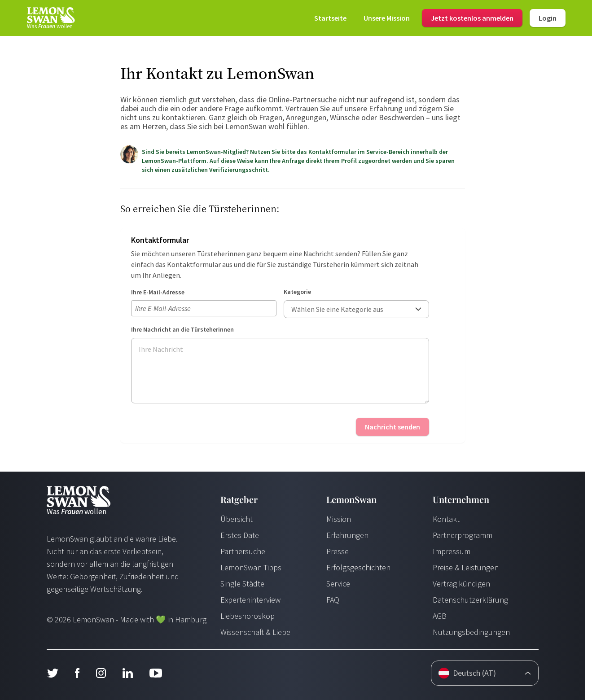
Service (338, 584)
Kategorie (297, 292)
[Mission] (387, 18)
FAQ (333, 600)
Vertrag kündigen (461, 584)
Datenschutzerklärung (470, 600)
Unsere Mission (387, 18)
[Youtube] (156, 673)
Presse (338, 551)
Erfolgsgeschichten (358, 567)
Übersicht (237, 519)
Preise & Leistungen (466, 567)
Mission (339, 519)
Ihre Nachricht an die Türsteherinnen (182, 329)
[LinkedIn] (127, 673)
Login (548, 18)
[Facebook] (77, 673)
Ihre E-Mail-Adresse (158, 292)
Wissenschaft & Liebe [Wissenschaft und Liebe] (255, 632)
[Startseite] (50, 18)
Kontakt (446, 519)
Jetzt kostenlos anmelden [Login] (472, 18)
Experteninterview (250, 600)
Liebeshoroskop (248, 616)
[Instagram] (101, 673)
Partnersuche (243, 551)
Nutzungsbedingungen (471, 632)
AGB (440, 616)
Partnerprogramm (463, 535)
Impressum (452, 551)
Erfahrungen (347, 535)
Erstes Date (240, 535)
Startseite (330, 18)
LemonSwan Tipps (251, 567)
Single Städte (242, 584)
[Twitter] (53, 673)
